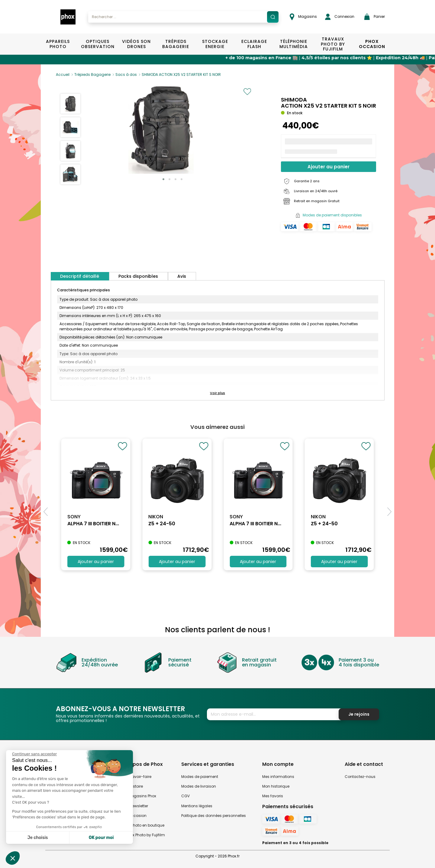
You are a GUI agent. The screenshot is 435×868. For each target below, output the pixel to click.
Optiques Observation (97, 44)
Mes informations (278, 777)
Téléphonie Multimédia (294, 44)
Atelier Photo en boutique (142, 825)
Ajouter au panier (329, 167)
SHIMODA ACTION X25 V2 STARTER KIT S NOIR (181, 74)
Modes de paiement (200, 777)
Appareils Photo (58, 44)
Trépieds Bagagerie (176, 44)
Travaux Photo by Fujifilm (142, 835)
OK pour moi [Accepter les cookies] (101, 838)
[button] (163, 179)
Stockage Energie (215, 44)
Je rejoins (359, 714)
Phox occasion (133, 816)
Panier (375, 17)
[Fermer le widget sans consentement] (34, 754)
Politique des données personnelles (214, 816)
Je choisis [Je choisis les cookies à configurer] (38, 838)
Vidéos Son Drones (136, 44)
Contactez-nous (360, 777)
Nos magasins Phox (138, 796)
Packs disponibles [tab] (138, 276)
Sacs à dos (126, 74)
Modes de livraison (199, 786)
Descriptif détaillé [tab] (80, 276)
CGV (185, 796)
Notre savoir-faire (135, 777)
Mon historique (276, 786)
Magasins (303, 17)
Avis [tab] (182, 276)
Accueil (63, 74)
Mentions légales (197, 806)
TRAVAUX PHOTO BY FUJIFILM (333, 44)
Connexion (340, 17)
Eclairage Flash (254, 44)
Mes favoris (273, 796)
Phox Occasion (372, 44)
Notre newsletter (134, 806)
